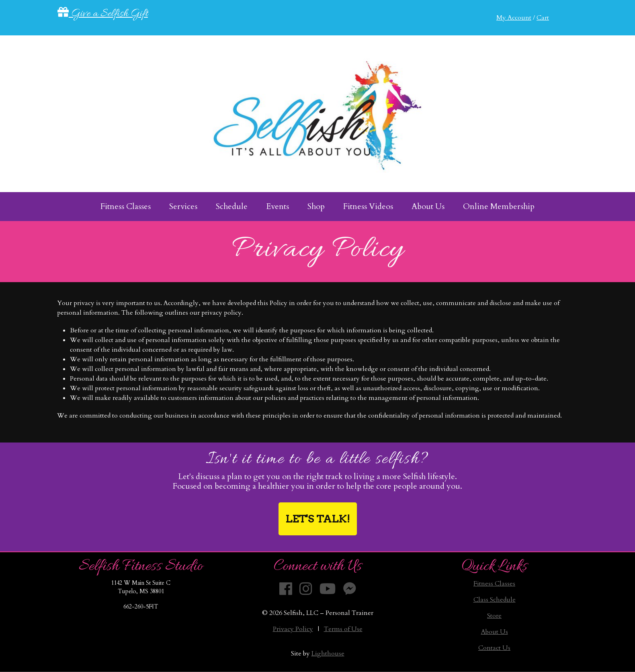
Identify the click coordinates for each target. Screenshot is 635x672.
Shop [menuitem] (316, 206)
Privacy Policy (293, 629)
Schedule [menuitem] (232, 206)
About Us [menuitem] (428, 206)
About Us (495, 632)
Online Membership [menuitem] (499, 206)
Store (494, 616)
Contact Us (494, 648)
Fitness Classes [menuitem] (126, 206)
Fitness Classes (494, 584)
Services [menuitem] (183, 206)
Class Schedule (495, 600)
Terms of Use (343, 629)
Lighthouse (328, 654)
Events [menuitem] (278, 206)
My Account (514, 18)
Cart (543, 18)
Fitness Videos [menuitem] (368, 206)
